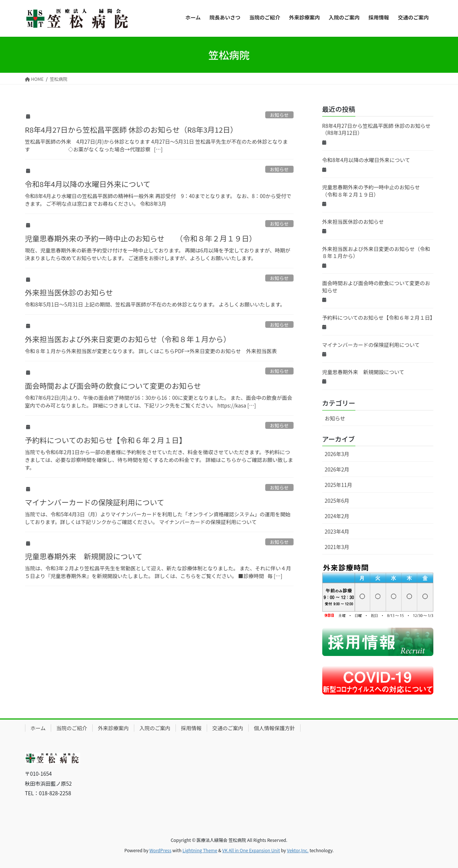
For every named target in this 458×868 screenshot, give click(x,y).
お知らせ (279, 115)
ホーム (38, 728)
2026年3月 (337, 454)
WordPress (160, 850)
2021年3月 (337, 547)
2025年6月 (337, 501)
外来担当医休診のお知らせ (69, 292)
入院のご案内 (155, 728)
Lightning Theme (200, 850)
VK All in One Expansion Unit (251, 850)
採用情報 (191, 728)
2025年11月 (339, 485)
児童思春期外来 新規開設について (84, 556)
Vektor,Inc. (298, 850)
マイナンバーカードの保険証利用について (95, 502)
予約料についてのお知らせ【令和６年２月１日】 (106, 440)
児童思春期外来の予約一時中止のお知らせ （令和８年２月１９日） (141, 238)
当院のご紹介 (72, 728)
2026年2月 (337, 469)
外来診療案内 (113, 728)
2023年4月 (337, 531)
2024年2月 (337, 516)
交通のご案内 (228, 728)
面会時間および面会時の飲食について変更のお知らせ (113, 386)
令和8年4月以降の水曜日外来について (88, 184)
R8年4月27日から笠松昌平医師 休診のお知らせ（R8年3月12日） (131, 130)
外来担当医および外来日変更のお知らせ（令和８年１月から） (128, 339)
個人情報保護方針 (274, 728)
